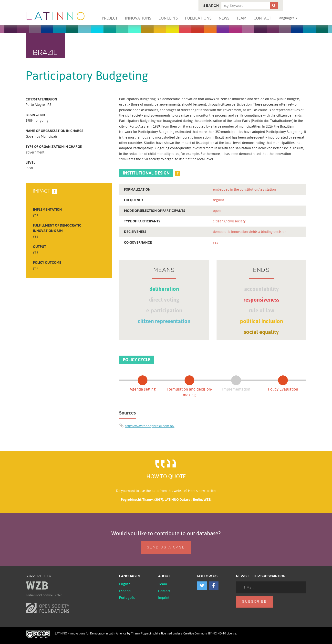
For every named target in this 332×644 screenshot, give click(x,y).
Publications (198, 18)
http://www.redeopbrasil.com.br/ (150, 426)
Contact (262, 18)
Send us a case (166, 547)
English (125, 584)
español (125, 591)
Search (211, 6)
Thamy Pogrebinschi (144, 633)
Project (110, 18)
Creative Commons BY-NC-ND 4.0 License (210, 633)
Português (127, 597)
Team (241, 18)
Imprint (164, 597)
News (224, 18)
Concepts (168, 18)
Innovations (138, 18)
